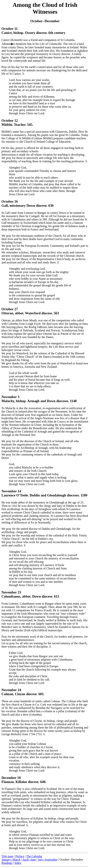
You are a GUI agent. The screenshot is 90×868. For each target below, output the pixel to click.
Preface (20, 856)
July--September (48, 860)
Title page (7, 856)
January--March (11, 860)
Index (18, 863)
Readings (7, 863)
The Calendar (34, 856)
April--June (29, 860)
